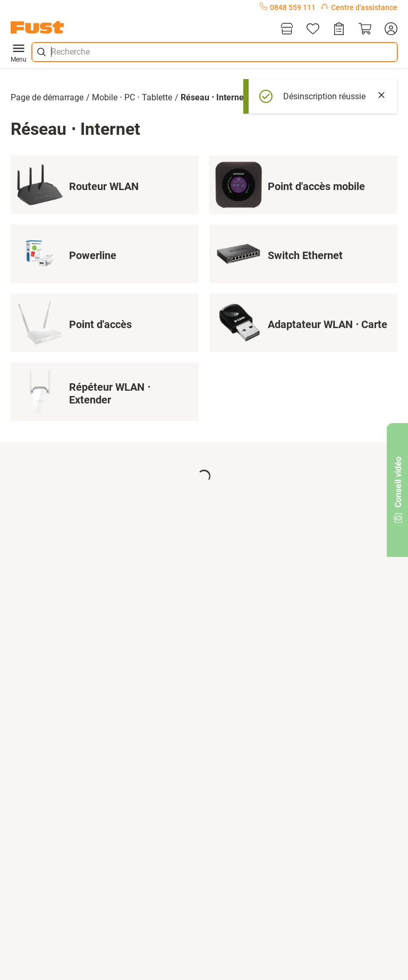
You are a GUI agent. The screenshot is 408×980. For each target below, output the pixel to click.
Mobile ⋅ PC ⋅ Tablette (132, 97)
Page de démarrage (47, 97)
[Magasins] (287, 29)
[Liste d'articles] (313, 29)
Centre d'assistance (359, 7)
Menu (19, 52)
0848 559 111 (288, 7)
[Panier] (365, 29)
